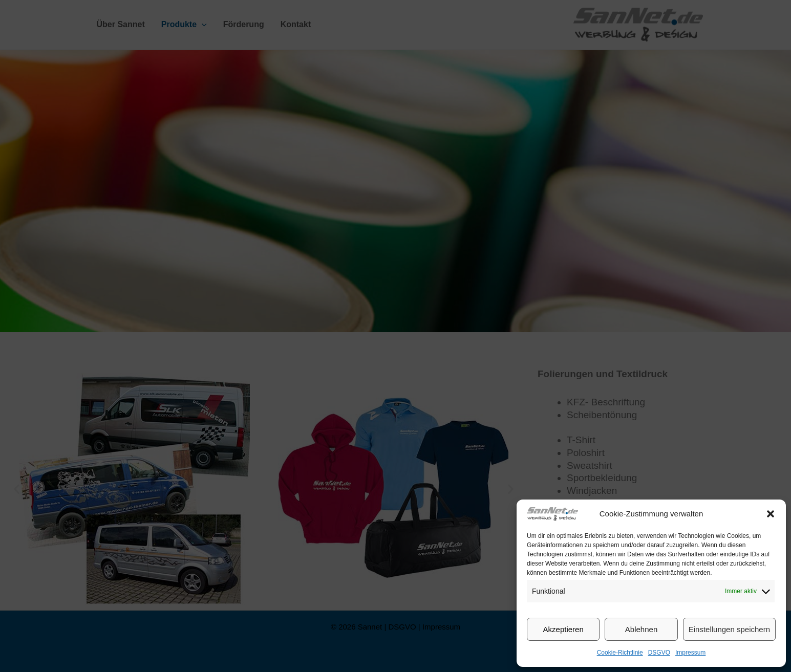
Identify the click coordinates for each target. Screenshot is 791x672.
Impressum (690, 653)
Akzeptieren (563, 629)
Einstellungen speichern (729, 629)
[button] (771, 514)
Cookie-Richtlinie (620, 653)
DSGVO (659, 653)
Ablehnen (641, 629)
